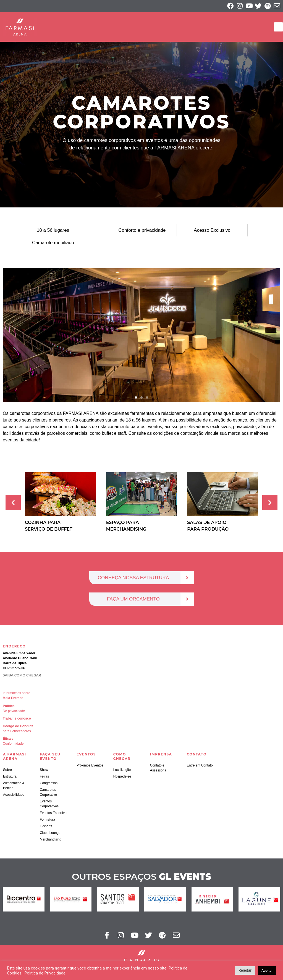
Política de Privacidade (45, 973)
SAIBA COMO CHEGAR (22, 676)
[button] (278, 27)
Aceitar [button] (267, 970)
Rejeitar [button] (245, 970)
